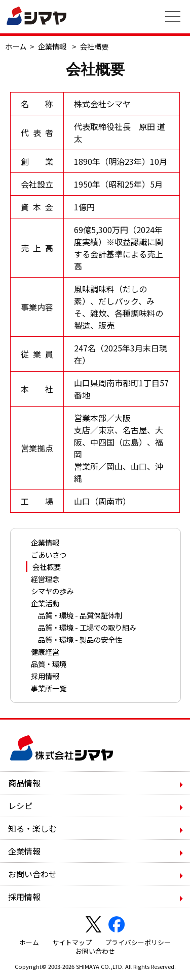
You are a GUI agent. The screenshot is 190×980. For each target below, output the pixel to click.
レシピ (20, 806)
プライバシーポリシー (138, 942)
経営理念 (45, 579)
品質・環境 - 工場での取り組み (87, 627)
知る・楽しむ (32, 828)
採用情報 (45, 676)
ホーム (16, 46)
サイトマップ (72, 942)
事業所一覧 (49, 688)
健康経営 (45, 652)
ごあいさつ (49, 554)
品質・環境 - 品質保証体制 (80, 615)
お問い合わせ (32, 874)
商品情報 (24, 783)
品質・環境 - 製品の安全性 (80, 639)
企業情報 (52, 46)
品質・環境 (49, 664)
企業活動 (45, 603)
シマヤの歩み (52, 591)
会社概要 (47, 567)
